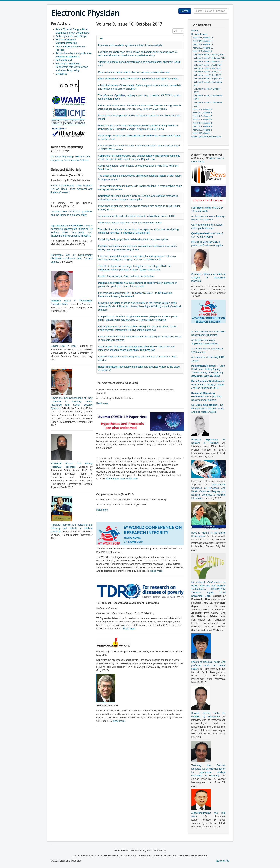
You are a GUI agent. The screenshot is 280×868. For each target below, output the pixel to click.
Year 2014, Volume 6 (202, 109)
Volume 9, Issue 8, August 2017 (209, 79)
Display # (172, 29)
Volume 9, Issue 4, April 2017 (207, 65)
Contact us (62, 74)
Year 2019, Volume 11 (203, 44)
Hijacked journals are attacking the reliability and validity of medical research (72, 528)
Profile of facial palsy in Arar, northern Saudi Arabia (126, 276)
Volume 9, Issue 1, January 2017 (209, 55)
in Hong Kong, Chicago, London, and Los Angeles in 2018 (208, 384)
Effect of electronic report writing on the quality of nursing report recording (138, 79)
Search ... (191, 8)
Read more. (103, 403)
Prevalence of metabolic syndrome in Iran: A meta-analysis (130, 45)
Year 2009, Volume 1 (202, 133)
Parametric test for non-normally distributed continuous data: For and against (72, 258)
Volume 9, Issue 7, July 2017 (207, 75)
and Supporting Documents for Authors (206, 396)
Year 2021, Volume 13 (203, 38)
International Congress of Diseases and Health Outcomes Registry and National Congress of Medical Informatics (208, 491)
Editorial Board (64, 60)
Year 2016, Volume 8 (202, 113)
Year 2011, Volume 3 (202, 126)
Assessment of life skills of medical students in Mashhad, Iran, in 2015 (136, 216)
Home (195, 31)
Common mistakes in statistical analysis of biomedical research (208, 277)
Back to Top (223, 861)
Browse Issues (199, 34)
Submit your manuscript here (122, 479)
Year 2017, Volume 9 (202, 51)
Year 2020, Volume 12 (203, 41)
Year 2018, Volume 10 (203, 48)
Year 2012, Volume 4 (202, 123)
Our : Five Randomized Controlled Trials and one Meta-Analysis (208, 408)
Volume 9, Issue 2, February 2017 (210, 58)
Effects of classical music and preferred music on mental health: (208, 665)
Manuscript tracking (66, 43)
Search (185, 11)
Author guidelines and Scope (71, 36)
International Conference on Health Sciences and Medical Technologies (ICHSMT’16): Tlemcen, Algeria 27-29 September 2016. (208, 589)
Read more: (157, 571)
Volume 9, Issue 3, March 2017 (208, 61)
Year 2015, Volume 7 (202, 116)
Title (101, 39)
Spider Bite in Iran (63, 346)
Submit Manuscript (66, 40)
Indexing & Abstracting (68, 63)
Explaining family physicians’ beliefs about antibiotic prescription (133, 239)
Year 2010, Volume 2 (202, 130)
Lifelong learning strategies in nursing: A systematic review (130, 223)
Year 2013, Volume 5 (202, 120)
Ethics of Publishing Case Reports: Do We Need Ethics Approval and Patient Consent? (72, 189)
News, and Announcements (206, 137)
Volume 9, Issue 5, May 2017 (207, 68)
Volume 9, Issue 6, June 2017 (208, 72)
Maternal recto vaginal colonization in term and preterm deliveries (134, 72)
